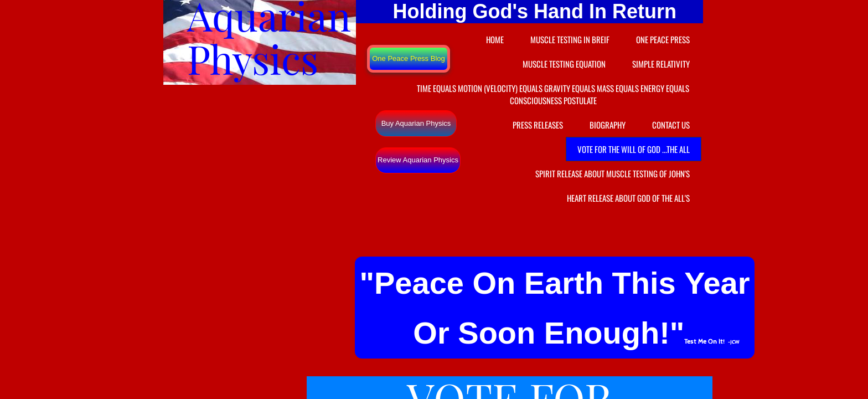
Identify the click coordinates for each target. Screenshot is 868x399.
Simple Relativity (661, 64)
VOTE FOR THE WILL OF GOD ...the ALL (634, 149)
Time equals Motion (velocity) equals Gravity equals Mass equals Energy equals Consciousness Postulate (553, 94)
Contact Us (671, 125)
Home (495, 39)
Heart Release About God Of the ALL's (628, 198)
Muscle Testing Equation (564, 64)
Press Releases (538, 125)
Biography (608, 125)
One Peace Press (663, 39)
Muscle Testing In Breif (570, 39)
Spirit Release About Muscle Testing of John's (613, 173)
